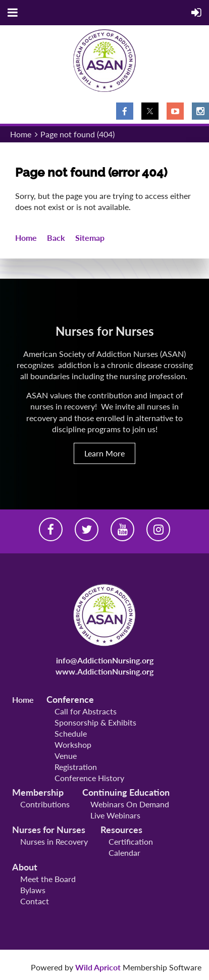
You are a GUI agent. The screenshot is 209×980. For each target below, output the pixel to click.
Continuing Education (126, 792)
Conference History (89, 778)
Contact (35, 901)
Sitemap (90, 238)
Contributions (45, 804)
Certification (131, 841)
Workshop (73, 744)
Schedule (71, 733)
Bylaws (33, 890)
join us (144, 429)
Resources (121, 830)
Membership (38, 792)
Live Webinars (115, 815)
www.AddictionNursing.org (104, 671)
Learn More (104, 453)
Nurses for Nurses (49, 830)
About (25, 867)
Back (56, 238)
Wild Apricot (98, 967)
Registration (76, 767)
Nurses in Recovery (54, 841)
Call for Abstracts (86, 711)
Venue (66, 756)
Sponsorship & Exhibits (95, 722)
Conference (70, 699)
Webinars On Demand (130, 804)
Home (21, 134)
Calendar (124, 853)
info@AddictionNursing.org (105, 660)
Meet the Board (48, 879)
